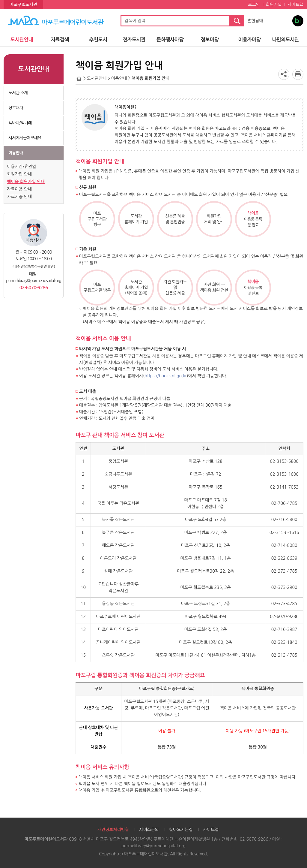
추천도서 (98, 40)
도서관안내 (22, 40)
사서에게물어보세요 (25, 138)
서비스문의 (149, 830)
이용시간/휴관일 (21, 167)
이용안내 (16, 153)
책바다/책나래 (20, 123)
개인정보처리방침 (113, 830)
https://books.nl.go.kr (165, 376)
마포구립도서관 (23, 5)
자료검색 (60, 40)
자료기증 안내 (19, 197)
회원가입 (274, 5)
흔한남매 (255, 21)
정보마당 (210, 40)
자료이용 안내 (19, 189)
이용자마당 (250, 40)
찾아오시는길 (181, 830)
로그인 (254, 5)
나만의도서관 (285, 40)
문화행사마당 (170, 40)
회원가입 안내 (19, 174)
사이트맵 (295, 5)
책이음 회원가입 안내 (26, 182)
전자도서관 (134, 40)
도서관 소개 (18, 93)
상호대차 (16, 108)
